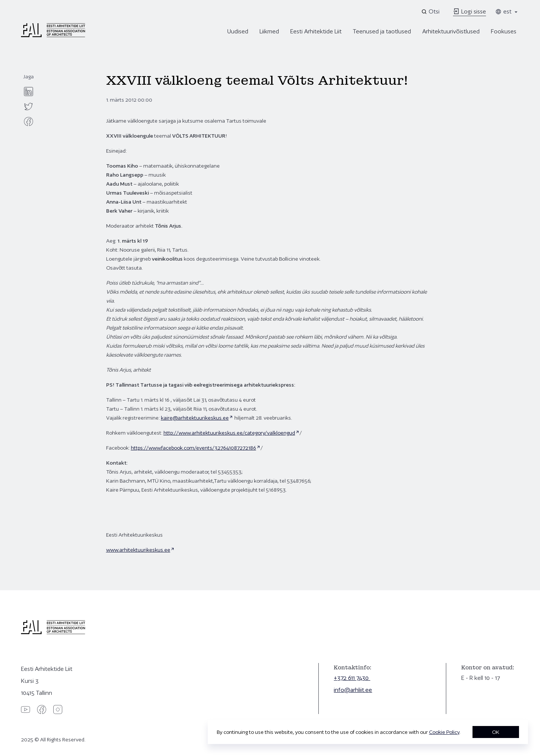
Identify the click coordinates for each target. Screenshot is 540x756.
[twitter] (28, 106)
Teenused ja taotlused (382, 31)
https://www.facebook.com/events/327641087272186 (193, 448)
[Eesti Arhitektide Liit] (53, 35)
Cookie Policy (444, 732)
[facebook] (28, 121)
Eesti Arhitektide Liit (316, 31)
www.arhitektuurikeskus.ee (138, 550)
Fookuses (504, 31)
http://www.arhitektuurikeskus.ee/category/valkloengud (229, 433)
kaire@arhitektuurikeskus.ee (195, 418)
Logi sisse (469, 11)
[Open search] (431, 12)
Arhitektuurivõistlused (451, 31)
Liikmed (269, 31)
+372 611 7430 (352, 678)
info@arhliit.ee (353, 690)
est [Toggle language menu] (507, 11)
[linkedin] (28, 91)
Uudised (238, 31)
